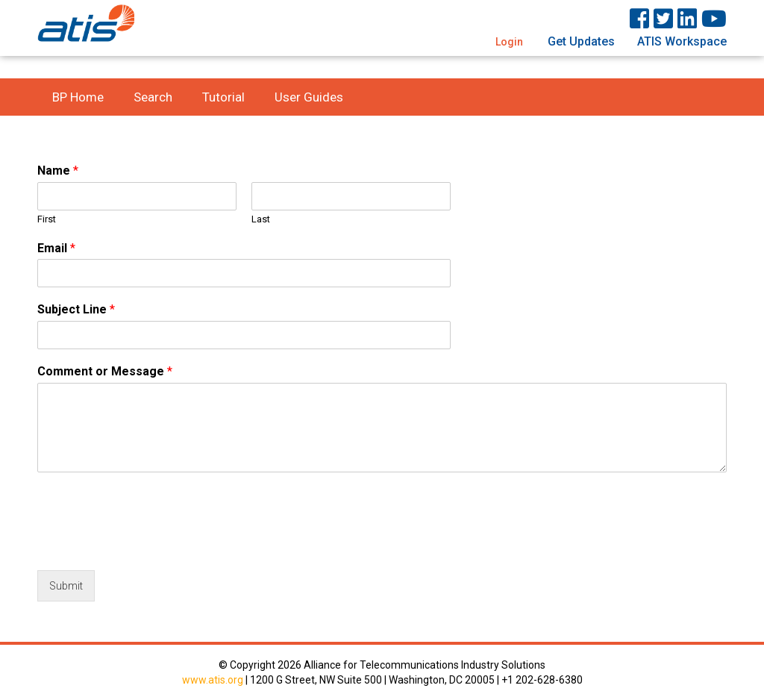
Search (153, 97)
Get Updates (581, 41)
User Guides (309, 97)
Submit (66, 586)
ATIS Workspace (682, 41)
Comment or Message (105, 371)
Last (261, 219)
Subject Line (76, 309)
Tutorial (223, 97)
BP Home (78, 97)
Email (56, 248)
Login (509, 42)
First (47, 219)
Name (58, 171)
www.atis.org (213, 680)
